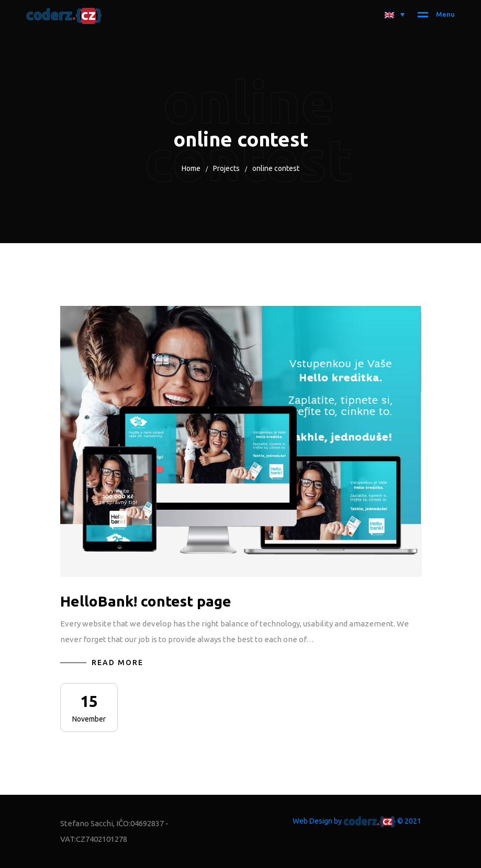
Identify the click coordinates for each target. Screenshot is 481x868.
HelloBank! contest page (146, 601)
